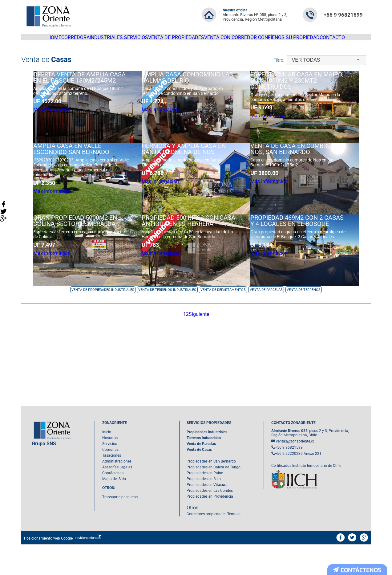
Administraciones (117, 491)
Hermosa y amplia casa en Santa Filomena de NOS (189, 173)
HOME (40, 40)
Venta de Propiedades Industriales (103, 318)
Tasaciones (112, 485)
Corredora (68, 40)
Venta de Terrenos (304, 318)
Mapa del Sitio (114, 509)
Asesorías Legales (117, 497)
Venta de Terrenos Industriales (167, 318)
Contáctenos (113, 503)
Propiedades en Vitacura (207, 515)
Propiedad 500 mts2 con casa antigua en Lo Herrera (194, 252)
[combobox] (326, 66)
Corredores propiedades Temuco (214, 544)
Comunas (110, 479)
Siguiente (202, 342)
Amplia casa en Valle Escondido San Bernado (70, 173)
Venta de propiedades (182, 40)
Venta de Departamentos (223, 318)
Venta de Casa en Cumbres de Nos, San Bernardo (309, 173)
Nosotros (110, 468)
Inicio (107, 462)
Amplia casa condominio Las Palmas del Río (193, 94)
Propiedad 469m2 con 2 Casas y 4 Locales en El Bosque (309, 252)
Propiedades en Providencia (210, 526)
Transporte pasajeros (120, 527)
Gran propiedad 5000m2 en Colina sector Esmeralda (74, 252)
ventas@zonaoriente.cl (295, 471)
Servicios (139, 40)
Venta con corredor (239, 40)
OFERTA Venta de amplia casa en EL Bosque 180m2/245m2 (78, 94)
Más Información (59, 129)
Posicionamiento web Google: (49, 568)
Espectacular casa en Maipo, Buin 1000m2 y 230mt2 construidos (309, 97)
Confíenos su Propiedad (299, 40)
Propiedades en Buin (204, 509)
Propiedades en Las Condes (210, 520)
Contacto (347, 40)
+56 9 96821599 (343, 15)
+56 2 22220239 (289, 483)
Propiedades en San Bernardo (211, 491)
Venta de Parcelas (266, 318)
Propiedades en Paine (205, 503)
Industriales (104, 40)
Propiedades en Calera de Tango (214, 497)
